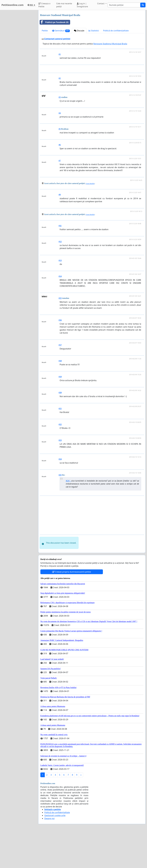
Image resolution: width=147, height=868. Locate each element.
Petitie (45, 31)
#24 (60, 494)
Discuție (79, 31)
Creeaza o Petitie (44, 5)
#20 (60, 428)
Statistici (94, 31)
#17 (60, 380)
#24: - (68, 516)
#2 (60, 113)
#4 (60, 148)
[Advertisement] (92, 86)
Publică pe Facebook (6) (54, 22)
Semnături (61, 31)
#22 (60, 459)
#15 (60, 333)
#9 (60, 230)
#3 (60, 132)
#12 (60, 277)
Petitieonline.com (12, 5)
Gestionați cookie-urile (55, 850)
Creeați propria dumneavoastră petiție (72, 607)
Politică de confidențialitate (116, 31)
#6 (60, 180)
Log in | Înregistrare (82, 5)
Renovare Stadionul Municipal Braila (110, 44)
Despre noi (49, 853)
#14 (60, 311)
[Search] (124, 5)
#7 (60, 196)
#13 (60, 295)
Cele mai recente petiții (64, 5)
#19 (60, 412)
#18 (60, 396)
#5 (60, 164)
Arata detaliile (90, 219)
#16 (60, 355)
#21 (60, 443)
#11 (60, 261)
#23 (60, 475)
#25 (60, 510)
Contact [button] (101, 3)
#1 (60, 54)
